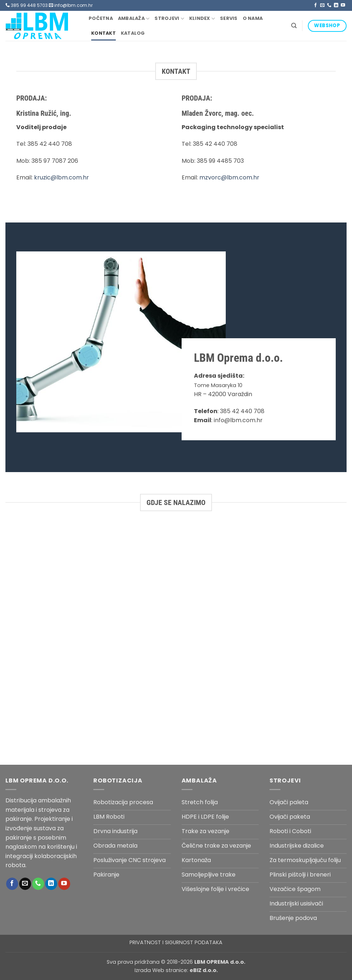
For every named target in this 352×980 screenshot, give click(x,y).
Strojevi (169, 19)
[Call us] (329, 5)
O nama (253, 18)
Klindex (202, 19)
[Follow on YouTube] (343, 5)
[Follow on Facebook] (315, 5)
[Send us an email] (322, 5)
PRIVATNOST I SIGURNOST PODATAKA (176, 942)
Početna (101, 18)
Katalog (133, 33)
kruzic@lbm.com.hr (62, 177)
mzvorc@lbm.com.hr (229, 177)
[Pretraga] (294, 26)
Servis (229, 18)
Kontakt (103, 33)
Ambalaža (134, 19)
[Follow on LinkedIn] (336, 5)
